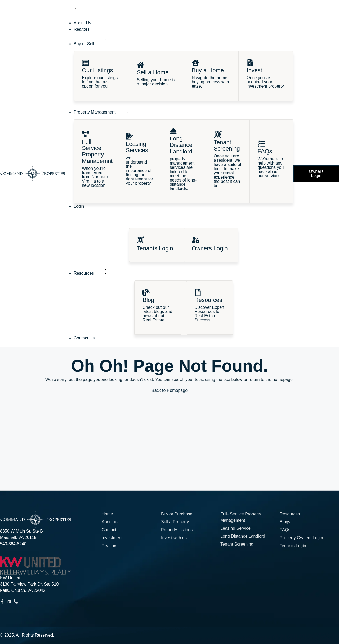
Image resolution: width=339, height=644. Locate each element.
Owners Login (210, 248)
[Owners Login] (195, 240)
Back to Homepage (169, 390)
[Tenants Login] (140, 240)
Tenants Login (155, 248)
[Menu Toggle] (75, 11)
